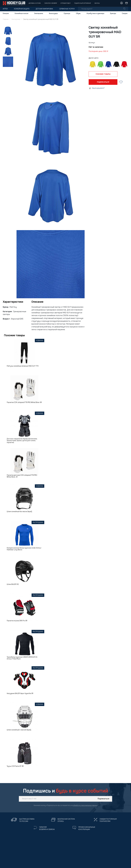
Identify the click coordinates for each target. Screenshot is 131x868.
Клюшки (6, 14)
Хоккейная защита (22, 9)
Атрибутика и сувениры (95, 14)
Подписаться (103, 799)
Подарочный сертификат (83, 3)
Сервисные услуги (67, 9)
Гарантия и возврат (51, 3)
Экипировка (39, 14)
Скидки (125, 14)
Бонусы (97, 3)
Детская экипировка (44, 9)
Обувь (78, 14)
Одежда (67, 14)
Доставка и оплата (35, 3)
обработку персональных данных (85, 806)
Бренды (113, 14)
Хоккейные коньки (21, 14)
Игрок (5, 9)
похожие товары (103, 74)
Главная (6, 19)
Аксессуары (53, 14)
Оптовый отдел (66, 3)
